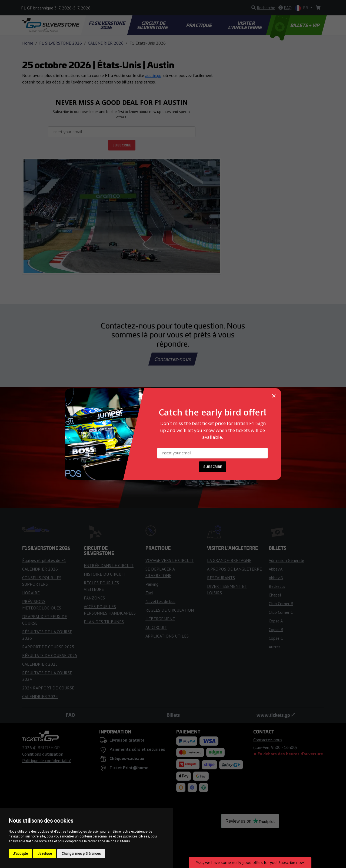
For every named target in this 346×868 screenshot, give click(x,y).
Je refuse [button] (45, 854)
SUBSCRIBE (213, 467)
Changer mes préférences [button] (81, 854)
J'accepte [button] (20, 854)
